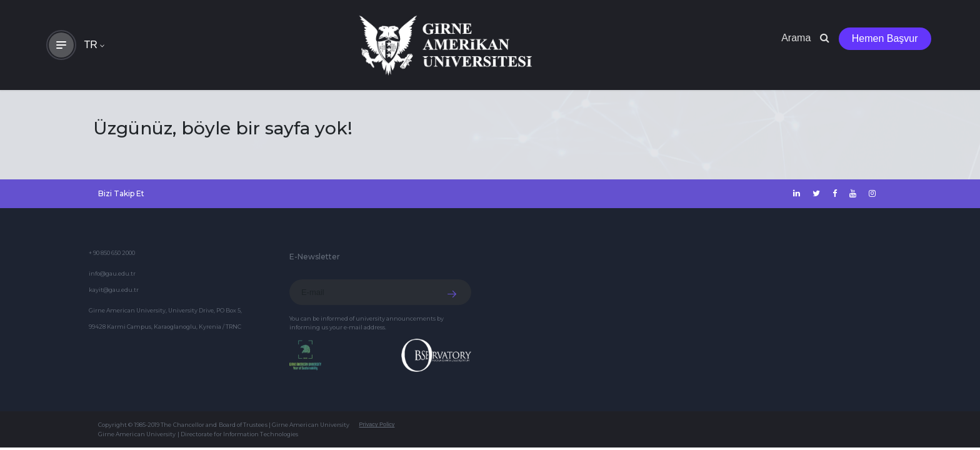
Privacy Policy (377, 424)
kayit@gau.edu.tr (114, 290)
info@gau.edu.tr (112, 273)
